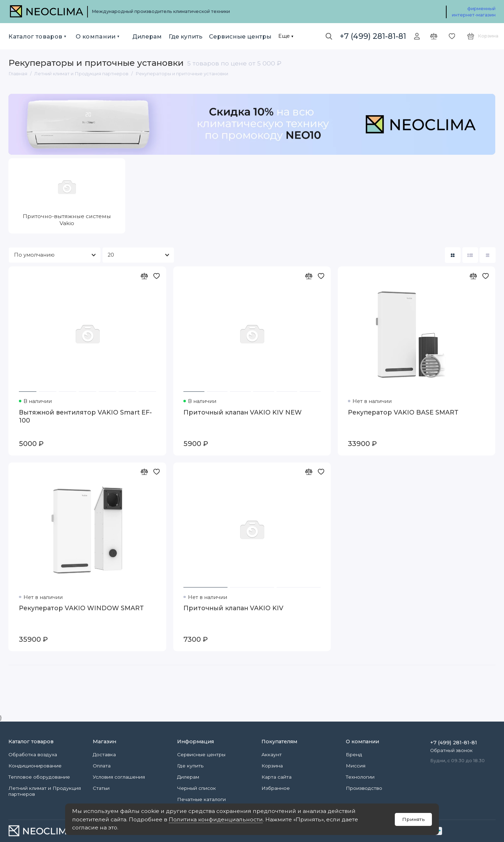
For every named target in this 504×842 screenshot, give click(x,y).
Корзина (272, 766)
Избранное (276, 788)
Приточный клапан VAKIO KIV (233, 608)
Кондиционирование (35, 766)
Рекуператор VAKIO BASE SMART (403, 412)
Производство (364, 788)
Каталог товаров (35, 36)
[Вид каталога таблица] (487, 255)
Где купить (185, 36)
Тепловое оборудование (39, 777)
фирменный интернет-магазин (474, 12)
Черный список (197, 788)
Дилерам (147, 36)
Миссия (356, 766)
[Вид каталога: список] (470, 255)
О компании (96, 36)
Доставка (104, 754)
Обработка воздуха (33, 754)
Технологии (360, 777)
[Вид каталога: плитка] (453, 255)
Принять (414, 819)
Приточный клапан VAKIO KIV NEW (243, 412)
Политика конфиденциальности (216, 819)
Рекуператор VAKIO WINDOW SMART (81, 608)
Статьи (101, 788)
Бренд (354, 754)
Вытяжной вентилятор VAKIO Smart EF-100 (85, 416)
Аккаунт (272, 754)
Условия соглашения (119, 777)
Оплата (102, 766)
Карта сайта (276, 777)
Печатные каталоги (201, 799)
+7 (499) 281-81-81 (373, 36)
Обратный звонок (451, 750)
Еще (284, 36)
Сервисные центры (240, 36)
